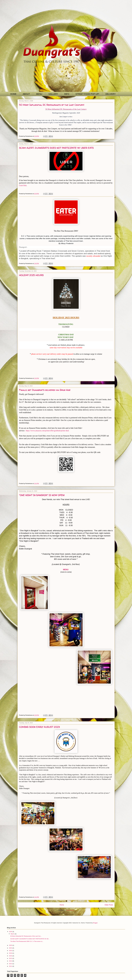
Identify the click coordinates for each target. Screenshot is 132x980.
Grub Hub (23, 185)
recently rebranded (93, 256)
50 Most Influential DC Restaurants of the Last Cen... (26, 936)
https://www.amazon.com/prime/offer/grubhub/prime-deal (47, 431)
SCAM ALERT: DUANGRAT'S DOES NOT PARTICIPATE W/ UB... (30, 939)
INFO (67, 94)
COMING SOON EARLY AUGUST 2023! (39, 727)
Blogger (95, 923)
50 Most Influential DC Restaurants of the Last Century (66, 109)
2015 (11, 958)
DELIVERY (111, 94)
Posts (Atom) (70, 910)
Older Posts (109, 905)
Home (62, 905)
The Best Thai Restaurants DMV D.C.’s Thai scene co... (27, 941)
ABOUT (26, 94)
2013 (11, 964)
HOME (13, 94)
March (13, 934)
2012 (11, 966)
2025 (11, 945)
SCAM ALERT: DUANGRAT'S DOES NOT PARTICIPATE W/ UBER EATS (56, 148)
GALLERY (53, 94)
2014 (11, 961)
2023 (11, 951)
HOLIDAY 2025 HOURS (31, 275)
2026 (11, 932)
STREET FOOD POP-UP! (87, 94)
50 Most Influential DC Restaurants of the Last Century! (52, 105)
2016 (11, 956)
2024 (11, 948)
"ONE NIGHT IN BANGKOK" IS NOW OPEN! (42, 495)
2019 (11, 953)
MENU (39, 94)
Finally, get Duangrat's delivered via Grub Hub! (45, 390)
